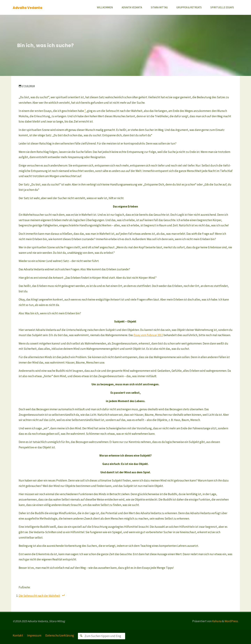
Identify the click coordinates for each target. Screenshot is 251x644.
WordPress (231, 621)
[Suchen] (81, 636)
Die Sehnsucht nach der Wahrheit (39, 596)
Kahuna (217, 621)
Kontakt (18, 635)
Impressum (34, 635)
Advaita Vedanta (27, 8)
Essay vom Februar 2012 (148, 335)
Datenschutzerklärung (60, 635)
